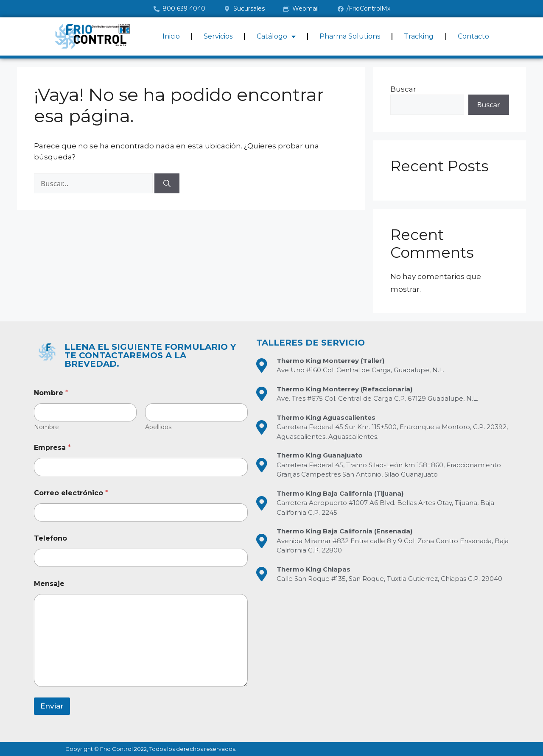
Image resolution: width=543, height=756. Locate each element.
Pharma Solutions (350, 36)
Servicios (218, 36)
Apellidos (158, 427)
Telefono (50, 538)
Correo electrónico (71, 493)
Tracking (419, 36)
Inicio (171, 36)
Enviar (52, 706)
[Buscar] (167, 184)
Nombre (46, 427)
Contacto (473, 36)
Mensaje (49, 584)
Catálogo (276, 36)
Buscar (403, 89)
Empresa (52, 448)
